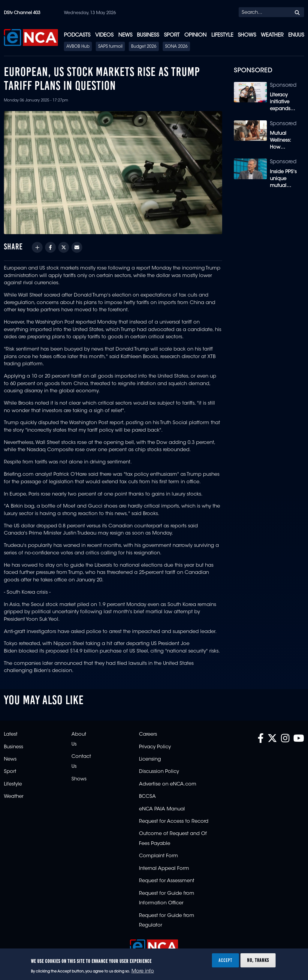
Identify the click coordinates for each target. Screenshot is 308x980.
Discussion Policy (159, 772)
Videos (104, 35)
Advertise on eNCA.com (168, 784)
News (125, 35)
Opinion (195, 35)
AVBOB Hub (78, 47)
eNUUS (296, 35)
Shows (247, 35)
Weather (272, 35)
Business (148, 35)
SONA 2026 (176, 47)
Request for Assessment (167, 881)
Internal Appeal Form (164, 869)
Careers (148, 734)
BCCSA (147, 797)
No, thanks (258, 960)
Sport (172, 35)
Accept (225, 960)
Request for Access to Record (174, 822)
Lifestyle (222, 35)
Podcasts (77, 35)
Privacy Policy (155, 747)
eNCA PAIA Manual (162, 809)
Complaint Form (159, 856)
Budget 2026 (144, 47)
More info (143, 971)
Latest (11, 734)
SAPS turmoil (110, 47)
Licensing (150, 759)
